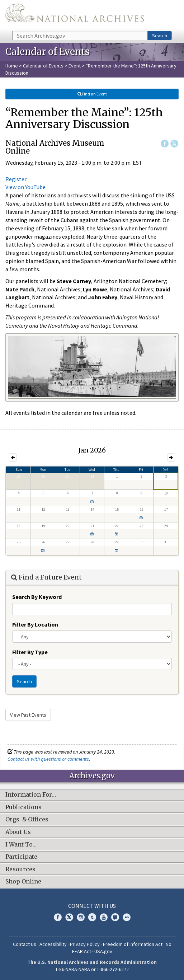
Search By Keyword (37, 597)
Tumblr (92, 917)
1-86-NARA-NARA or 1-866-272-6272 (92, 969)
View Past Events (28, 715)
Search (160, 36)
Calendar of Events (43, 66)
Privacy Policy (85, 944)
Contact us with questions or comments (48, 759)
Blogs (115, 917)
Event (75, 66)
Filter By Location (35, 624)
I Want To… (21, 845)
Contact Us (25, 944)
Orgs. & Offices (27, 820)
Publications (23, 807)
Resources (20, 869)
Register (16, 179)
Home (12, 66)
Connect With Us (92, 906)
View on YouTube (25, 187)
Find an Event (92, 94)
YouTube (104, 917)
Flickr (127, 917)
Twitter (174, 144)
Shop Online (23, 882)
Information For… (31, 795)
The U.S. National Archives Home (75, 15)
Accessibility (53, 944)
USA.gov (103, 951)
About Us (18, 832)
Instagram (81, 917)
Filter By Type (30, 652)
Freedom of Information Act (133, 944)
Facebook (165, 144)
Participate (21, 857)
